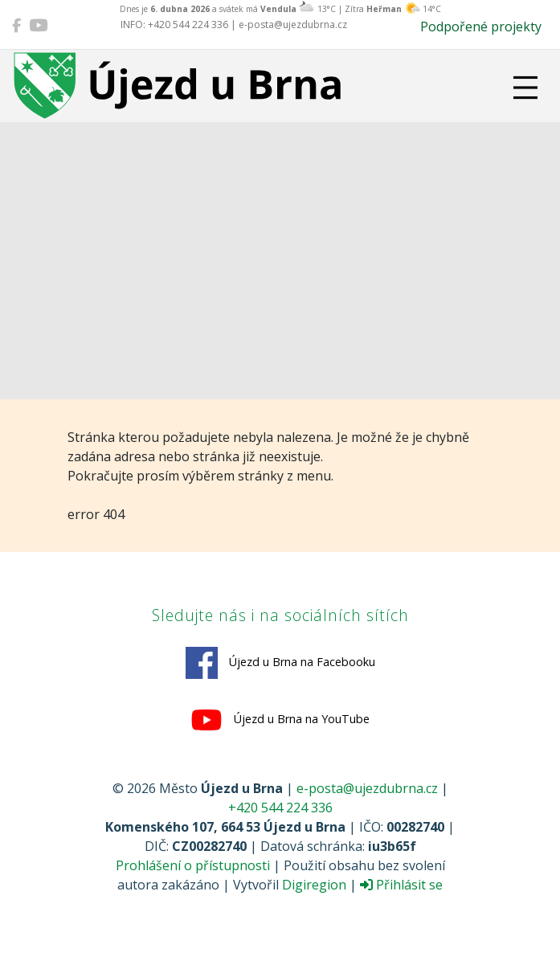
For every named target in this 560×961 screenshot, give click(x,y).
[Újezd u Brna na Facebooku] (16, 25)
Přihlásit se (401, 885)
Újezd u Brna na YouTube (280, 720)
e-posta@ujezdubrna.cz (367, 788)
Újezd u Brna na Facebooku (280, 663)
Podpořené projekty (481, 27)
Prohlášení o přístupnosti (193, 865)
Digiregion (314, 885)
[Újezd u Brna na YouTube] (38, 25)
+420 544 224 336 (280, 808)
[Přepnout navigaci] (525, 88)
